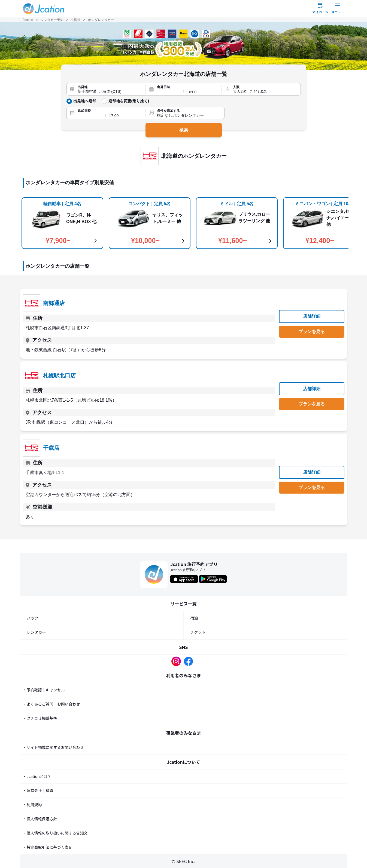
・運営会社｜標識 (38, 790)
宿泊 (194, 618)
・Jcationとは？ (37, 776)
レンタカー (37, 632)
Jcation (28, 20)
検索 (184, 130)
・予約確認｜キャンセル (44, 690)
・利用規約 (32, 805)
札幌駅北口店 (59, 375)
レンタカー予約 (52, 20)
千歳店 (51, 448)
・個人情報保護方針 (40, 819)
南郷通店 (54, 303)
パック (33, 618)
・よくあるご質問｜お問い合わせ (51, 704)
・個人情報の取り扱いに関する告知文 (55, 833)
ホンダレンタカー (101, 20)
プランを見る (312, 332)
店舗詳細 (312, 316)
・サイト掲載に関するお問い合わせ (53, 747)
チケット (198, 632)
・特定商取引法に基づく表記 (48, 847)
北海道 (76, 20)
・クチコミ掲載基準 (40, 718)
